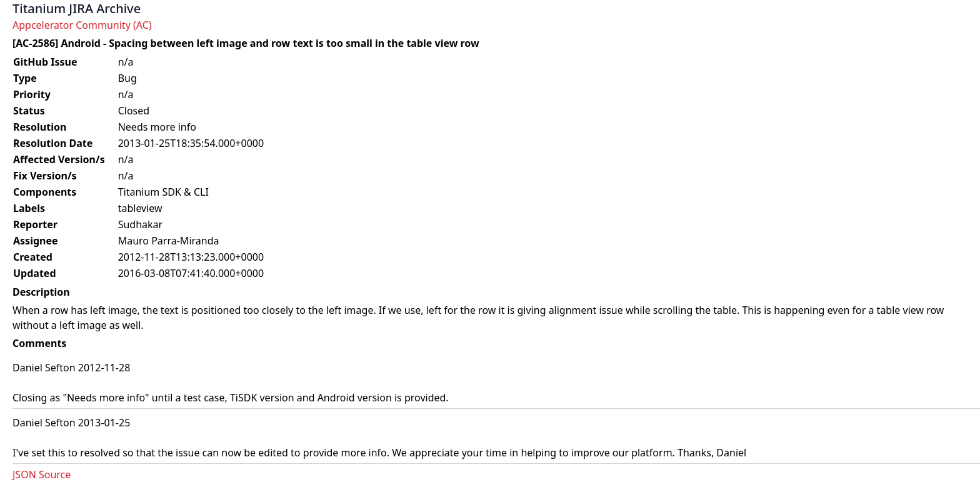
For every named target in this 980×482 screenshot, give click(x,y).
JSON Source (42, 474)
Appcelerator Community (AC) (82, 25)
